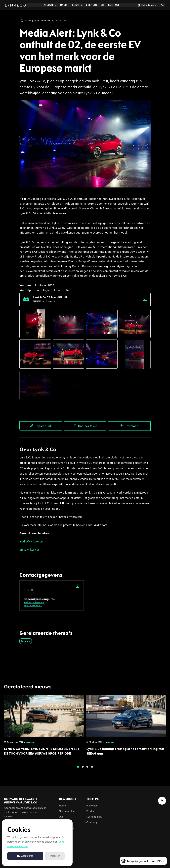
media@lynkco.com (34, 602)
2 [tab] (83, 770)
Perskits (76, 5)
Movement (92, 806)
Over (63, 5)
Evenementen (95, 5)
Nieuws (49, 5)
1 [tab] (78, 770)
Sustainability (94, 817)
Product (91, 811)
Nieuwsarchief (67, 811)
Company (26, 641)
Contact (114, 5)
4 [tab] (92, 770)
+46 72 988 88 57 (33, 606)
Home (62, 806)
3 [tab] (87, 770)
